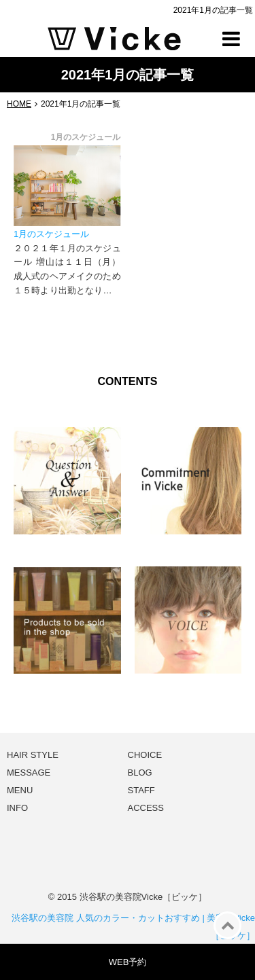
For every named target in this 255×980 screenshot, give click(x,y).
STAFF (141, 790)
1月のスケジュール (51, 234)
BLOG (140, 773)
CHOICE (145, 755)
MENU (20, 790)
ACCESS (146, 808)
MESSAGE (29, 773)
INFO (17, 808)
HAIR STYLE (33, 755)
